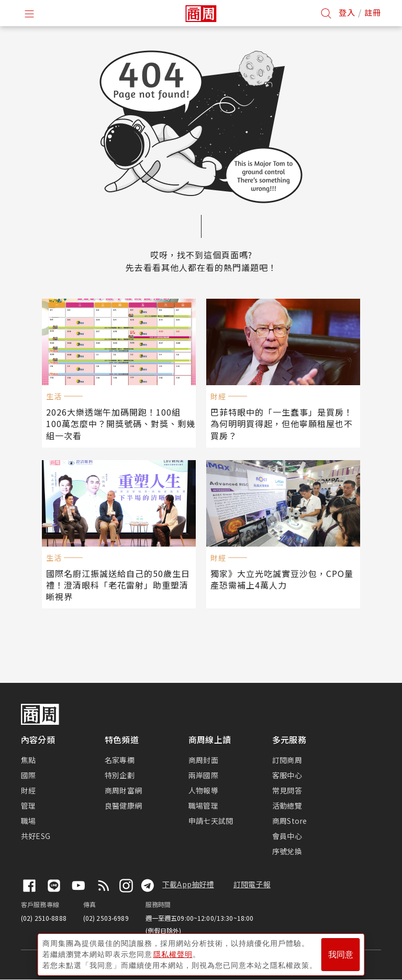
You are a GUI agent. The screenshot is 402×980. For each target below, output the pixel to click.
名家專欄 (120, 760)
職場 (28, 821)
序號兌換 (287, 851)
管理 (28, 805)
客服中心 (287, 775)
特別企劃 (120, 775)
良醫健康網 (123, 805)
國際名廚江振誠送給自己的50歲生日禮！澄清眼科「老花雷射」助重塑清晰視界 (118, 585)
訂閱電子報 (252, 884)
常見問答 (287, 790)
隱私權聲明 (173, 954)
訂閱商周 (287, 760)
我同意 (341, 955)
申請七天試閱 (211, 821)
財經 (28, 790)
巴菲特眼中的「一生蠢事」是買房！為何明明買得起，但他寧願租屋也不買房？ (282, 423)
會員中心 (287, 836)
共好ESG (36, 836)
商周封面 (203, 760)
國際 (28, 775)
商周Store (290, 821)
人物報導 (203, 790)
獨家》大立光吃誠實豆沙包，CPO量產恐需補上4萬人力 (282, 579)
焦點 (28, 760)
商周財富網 (123, 790)
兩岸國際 (203, 775)
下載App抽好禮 (188, 884)
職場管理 (203, 805)
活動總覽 (287, 805)
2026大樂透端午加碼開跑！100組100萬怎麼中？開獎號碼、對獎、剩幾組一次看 (121, 423)
